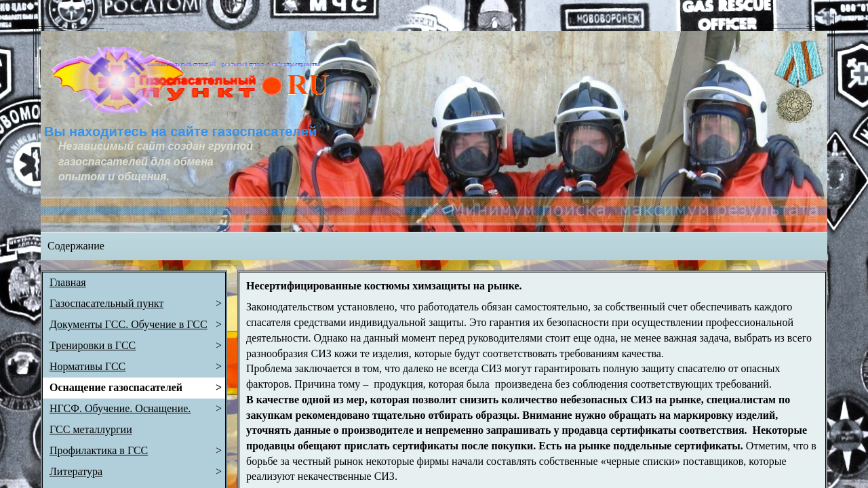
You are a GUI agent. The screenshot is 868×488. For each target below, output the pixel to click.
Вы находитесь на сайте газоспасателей (180, 131)
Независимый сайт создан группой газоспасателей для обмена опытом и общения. (157, 161)
